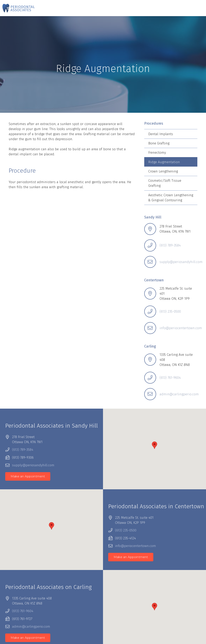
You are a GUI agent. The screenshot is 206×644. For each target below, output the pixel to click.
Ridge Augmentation (164, 162)
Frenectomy (157, 153)
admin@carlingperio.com (179, 394)
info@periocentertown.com (181, 328)
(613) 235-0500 (170, 312)
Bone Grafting (159, 143)
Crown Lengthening (163, 171)
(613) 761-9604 (170, 378)
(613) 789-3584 (170, 245)
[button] (154, 445)
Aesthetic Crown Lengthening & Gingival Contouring (171, 198)
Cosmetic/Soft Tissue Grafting (165, 183)
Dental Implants (161, 134)
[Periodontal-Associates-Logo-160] (18, 8)
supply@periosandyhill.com (181, 262)
